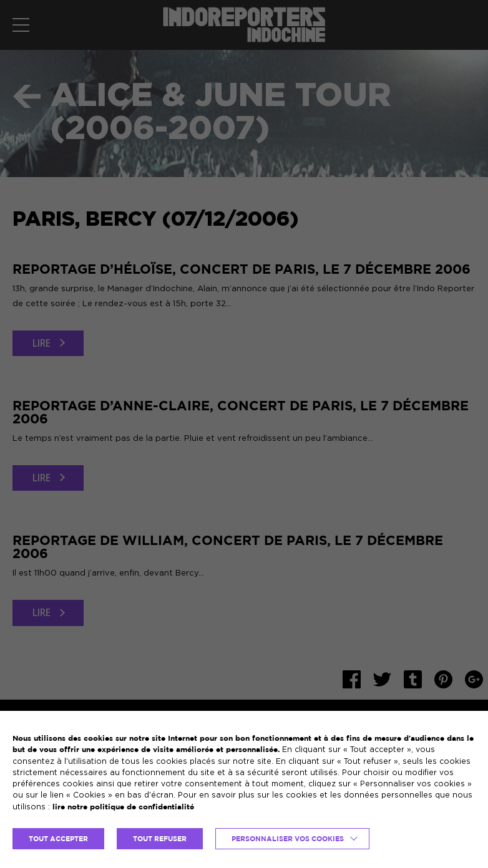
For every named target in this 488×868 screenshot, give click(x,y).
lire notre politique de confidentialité (123, 807)
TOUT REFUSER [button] (160, 839)
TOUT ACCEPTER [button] (58, 839)
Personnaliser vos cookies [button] (288, 839)
